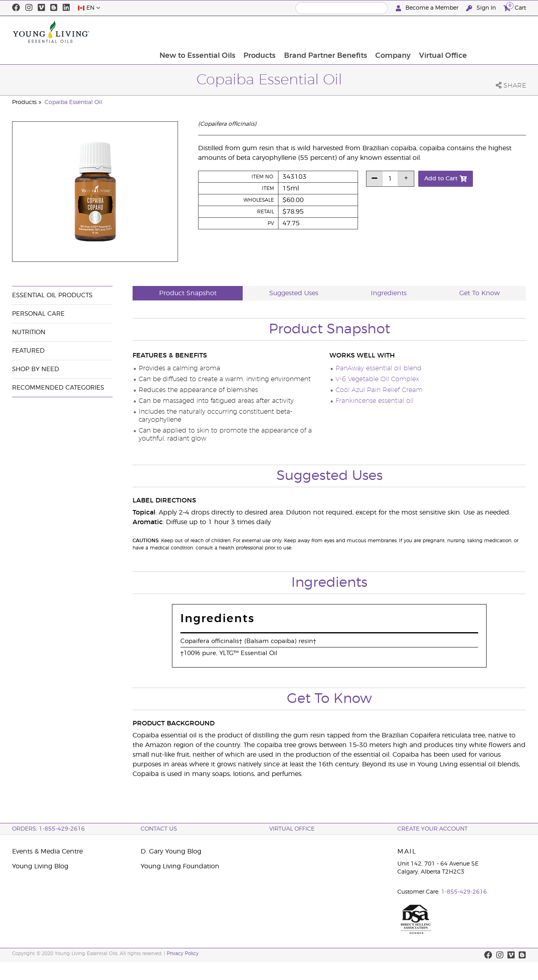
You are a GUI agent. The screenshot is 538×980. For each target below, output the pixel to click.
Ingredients (389, 293)
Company (447, 32)
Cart (515, 7)
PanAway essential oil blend (378, 368)
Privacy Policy (183, 953)
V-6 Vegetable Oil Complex (377, 379)
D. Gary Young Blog (171, 851)
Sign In (482, 8)
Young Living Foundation (180, 866)
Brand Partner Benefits (379, 32)
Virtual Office (498, 32)
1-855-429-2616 (464, 892)
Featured (28, 351)
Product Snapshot (188, 293)
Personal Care (38, 314)
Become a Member (428, 8)
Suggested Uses (294, 293)
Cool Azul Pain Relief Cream (379, 390)
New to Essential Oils (250, 32)
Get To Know (480, 293)
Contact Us (159, 829)
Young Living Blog (40, 866)
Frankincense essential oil (374, 401)
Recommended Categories (58, 388)
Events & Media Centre (47, 851)
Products (313, 32)
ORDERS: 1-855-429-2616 (48, 829)
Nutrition (29, 332)
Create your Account (433, 829)
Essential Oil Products (52, 295)
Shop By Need (36, 369)
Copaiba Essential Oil (73, 102)
